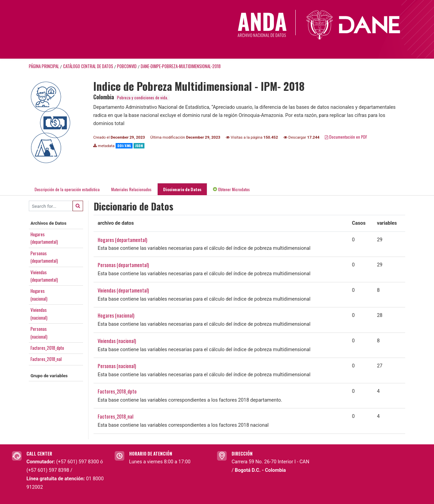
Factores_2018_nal (46, 359)
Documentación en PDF (346, 137)
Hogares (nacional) (116, 315)
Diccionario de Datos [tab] (182, 189)
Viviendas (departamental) (123, 290)
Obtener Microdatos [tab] (231, 189)
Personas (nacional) (117, 366)
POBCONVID (127, 66)
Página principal (44, 66)
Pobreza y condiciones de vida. (143, 97)
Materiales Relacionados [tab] (131, 189)
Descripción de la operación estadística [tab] (67, 189)
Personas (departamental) (123, 265)
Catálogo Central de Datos (88, 66)
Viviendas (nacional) (117, 341)
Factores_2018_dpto (47, 348)
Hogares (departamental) (122, 240)
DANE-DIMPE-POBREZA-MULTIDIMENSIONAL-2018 (181, 66)
